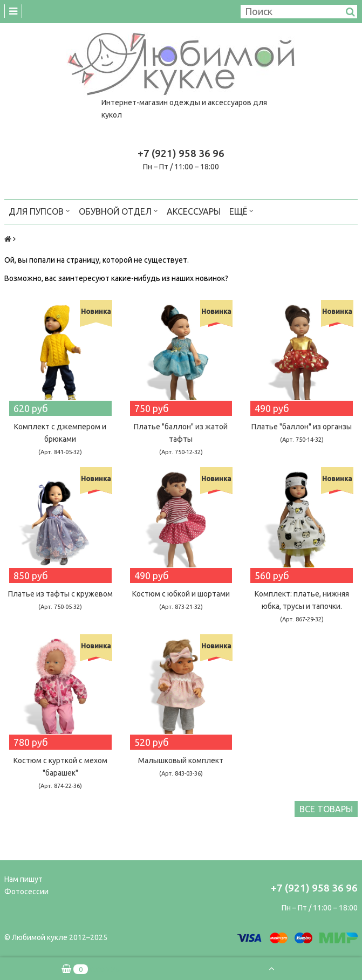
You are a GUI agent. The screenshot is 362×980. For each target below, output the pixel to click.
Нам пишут (23, 879)
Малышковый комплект (181, 766)
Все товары (326, 809)
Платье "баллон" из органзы (302, 433)
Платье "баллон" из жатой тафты (181, 439)
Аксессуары (194, 211)
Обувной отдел (118, 211)
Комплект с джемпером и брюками (60, 439)
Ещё (241, 211)
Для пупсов (39, 211)
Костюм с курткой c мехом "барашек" (60, 773)
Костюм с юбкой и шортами (181, 600)
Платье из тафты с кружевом (60, 600)
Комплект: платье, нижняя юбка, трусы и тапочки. (302, 606)
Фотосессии (26, 892)
